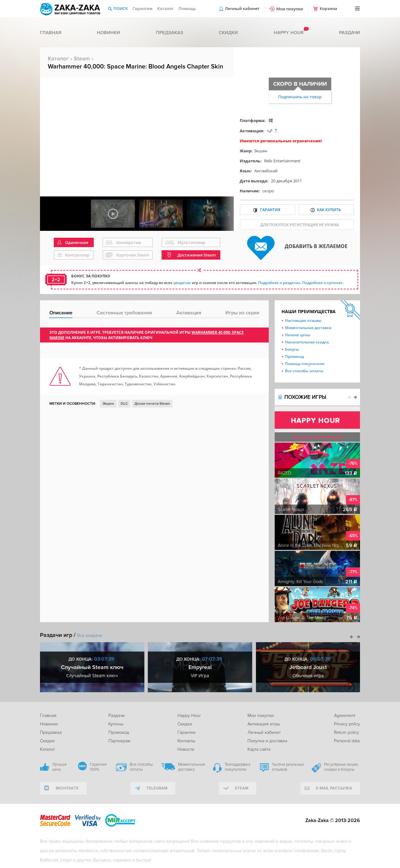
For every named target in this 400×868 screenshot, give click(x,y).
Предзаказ (170, 33)
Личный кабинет (242, 8)
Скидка (185, 724)
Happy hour (289, 33)
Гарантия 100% (98, 767)
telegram (157, 788)
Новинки (108, 33)
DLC (124, 404)
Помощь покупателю (305, 364)
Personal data (347, 741)
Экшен (261, 151)
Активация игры (264, 724)
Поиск (121, 8)
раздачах (182, 283)
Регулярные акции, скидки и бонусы (341, 767)
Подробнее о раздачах (279, 283)
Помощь (187, 8)
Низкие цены (298, 335)
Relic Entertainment (282, 161)
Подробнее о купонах (322, 283)
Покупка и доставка (267, 741)
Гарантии (142, 8)
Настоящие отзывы (303, 320)
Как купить (329, 210)
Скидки (228, 33)
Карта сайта (259, 749)
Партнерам (119, 741)
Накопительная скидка (307, 342)
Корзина (328, 8)
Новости (186, 749)
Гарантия (270, 210)
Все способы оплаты (304, 371)
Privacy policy (347, 724)
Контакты (186, 741)
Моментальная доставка (308, 328)
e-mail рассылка (334, 788)
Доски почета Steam (152, 404)
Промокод (294, 356)
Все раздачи (90, 635)
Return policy (347, 732)
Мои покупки (290, 9)
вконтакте (67, 788)
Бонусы (292, 349)
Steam (82, 58)
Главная (51, 33)
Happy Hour (189, 716)
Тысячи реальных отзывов (288, 767)
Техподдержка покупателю (237, 767)
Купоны (116, 724)
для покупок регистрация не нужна (300, 225)
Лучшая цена (59, 767)
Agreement (345, 716)
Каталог (165, 8)
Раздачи (350, 33)
